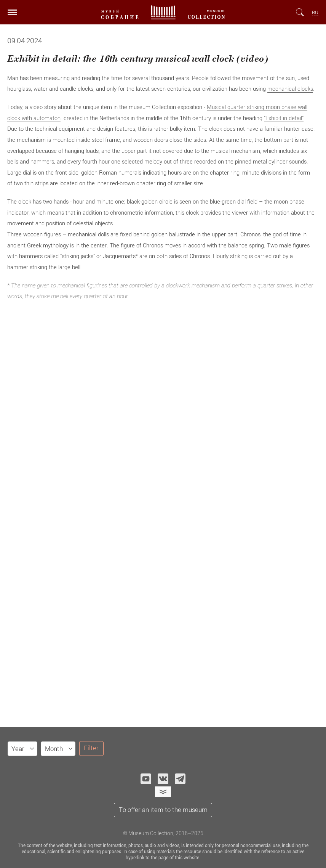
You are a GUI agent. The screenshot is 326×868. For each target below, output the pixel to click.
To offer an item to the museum (163, 810)
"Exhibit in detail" (284, 118)
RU (315, 12)
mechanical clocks (290, 88)
